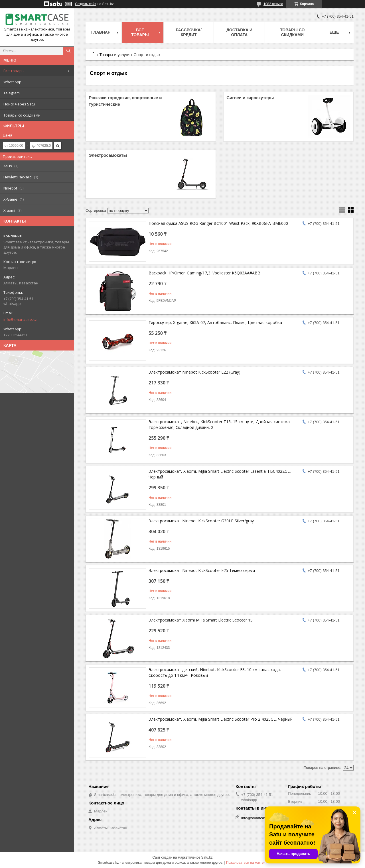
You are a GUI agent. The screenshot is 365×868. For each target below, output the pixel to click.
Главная (101, 32)
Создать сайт (86, 4)
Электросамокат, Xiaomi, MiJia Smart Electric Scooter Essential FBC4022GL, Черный (220, 474)
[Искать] (68, 51)
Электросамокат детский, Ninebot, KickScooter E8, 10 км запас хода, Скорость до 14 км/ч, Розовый (215, 672)
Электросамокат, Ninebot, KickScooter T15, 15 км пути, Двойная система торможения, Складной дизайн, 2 (219, 424)
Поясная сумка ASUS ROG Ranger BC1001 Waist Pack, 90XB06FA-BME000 (218, 223)
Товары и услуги (114, 55)
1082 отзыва (273, 4)
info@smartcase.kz (20, 319)
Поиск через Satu (19, 104)
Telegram (12, 93)
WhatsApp (12, 82)
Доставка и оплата (239, 32)
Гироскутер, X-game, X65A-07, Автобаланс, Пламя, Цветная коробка (215, 322)
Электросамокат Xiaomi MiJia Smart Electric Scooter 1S (201, 620)
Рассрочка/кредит (189, 32)
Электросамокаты (108, 155)
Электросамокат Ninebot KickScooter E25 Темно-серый (202, 570)
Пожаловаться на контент (247, 863)
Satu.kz (207, 857)
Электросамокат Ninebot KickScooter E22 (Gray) (194, 372)
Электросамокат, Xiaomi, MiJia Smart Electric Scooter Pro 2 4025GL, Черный (221, 719)
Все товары (14, 71)
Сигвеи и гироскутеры (250, 98)
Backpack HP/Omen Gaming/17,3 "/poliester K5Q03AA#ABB (204, 273)
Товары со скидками (22, 115)
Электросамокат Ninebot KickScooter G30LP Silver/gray (201, 521)
